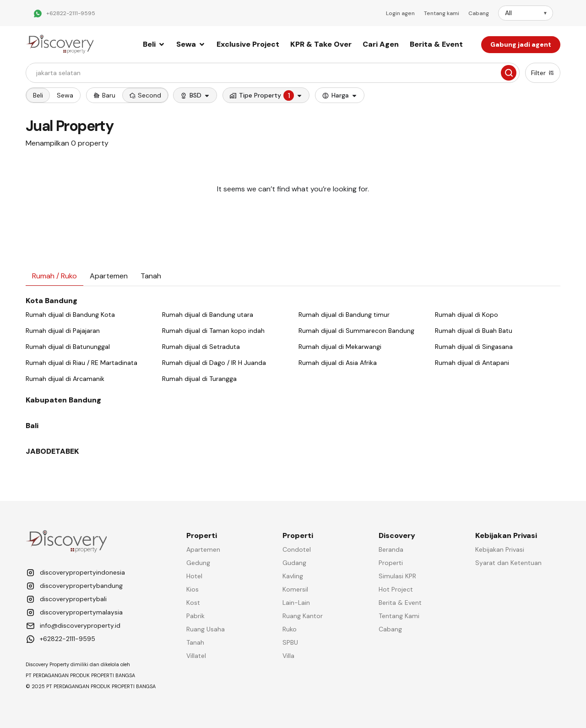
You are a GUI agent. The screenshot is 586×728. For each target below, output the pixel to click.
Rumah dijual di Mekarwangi (340, 347)
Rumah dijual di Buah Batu (474, 331)
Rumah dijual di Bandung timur (344, 315)
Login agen (400, 13)
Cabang (479, 13)
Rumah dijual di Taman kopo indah (213, 331)
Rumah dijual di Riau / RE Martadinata (81, 363)
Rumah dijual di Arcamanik (65, 379)
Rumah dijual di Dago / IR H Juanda (214, 363)
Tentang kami (442, 13)
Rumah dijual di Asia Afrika (338, 363)
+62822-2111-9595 (71, 13)
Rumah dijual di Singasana (474, 347)
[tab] (54, 276)
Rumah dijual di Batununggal (68, 347)
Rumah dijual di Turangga (199, 379)
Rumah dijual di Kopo (467, 315)
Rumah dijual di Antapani (472, 363)
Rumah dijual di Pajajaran (63, 331)
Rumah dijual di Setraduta (201, 347)
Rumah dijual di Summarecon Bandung (356, 331)
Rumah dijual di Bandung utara (208, 315)
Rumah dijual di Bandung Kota (70, 315)
